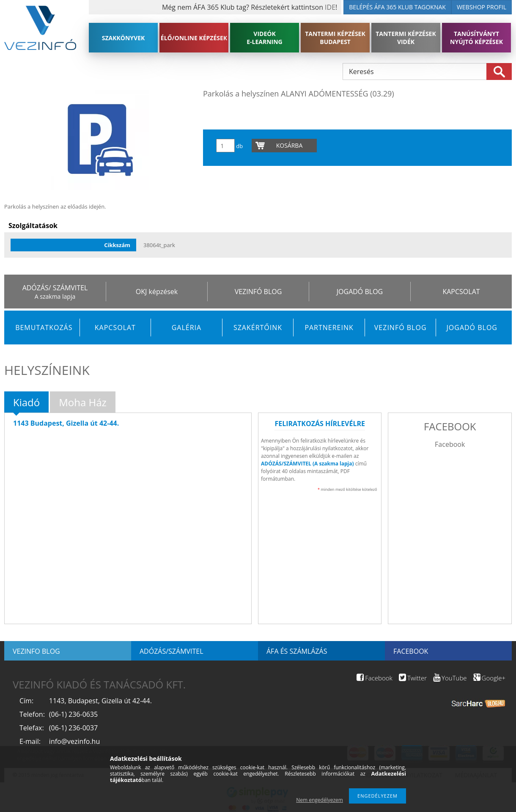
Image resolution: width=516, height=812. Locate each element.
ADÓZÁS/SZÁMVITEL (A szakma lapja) (307, 464)
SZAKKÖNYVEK (124, 38)
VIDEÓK (265, 38)
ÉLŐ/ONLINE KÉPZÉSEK (194, 38)
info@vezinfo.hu (74, 741)
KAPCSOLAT (461, 292)
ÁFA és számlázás (297, 651)
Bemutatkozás (44, 328)
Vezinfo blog (36, 651)
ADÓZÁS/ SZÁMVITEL (55, 288)
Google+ (489, 678)
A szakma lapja (55, 296)
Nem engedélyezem (320, 800)
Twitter (413, 678)
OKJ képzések (157, 292)
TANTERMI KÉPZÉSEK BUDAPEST (335, 38)
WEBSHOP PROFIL (482, 7)
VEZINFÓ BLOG (258, 292)
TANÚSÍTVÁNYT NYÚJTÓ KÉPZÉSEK (476, 38)
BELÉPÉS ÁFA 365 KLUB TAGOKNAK (397, 7)
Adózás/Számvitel (172, 651)
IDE (330, 7)
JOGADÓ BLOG (360, 292)
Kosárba (290, 145)
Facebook (450, 444)
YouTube (450, 678)
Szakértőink (258, 328)
